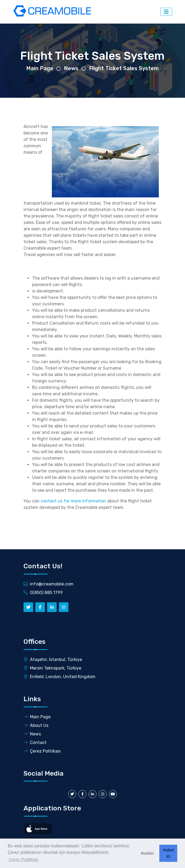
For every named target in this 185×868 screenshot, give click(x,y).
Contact (35, 743)
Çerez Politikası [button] (23, 860)
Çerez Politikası (42, 751)
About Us (36, 725)
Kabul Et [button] (168, 853)
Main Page (40, 68)
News (71, 68)
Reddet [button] (147, 853)
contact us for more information (74, 501)
